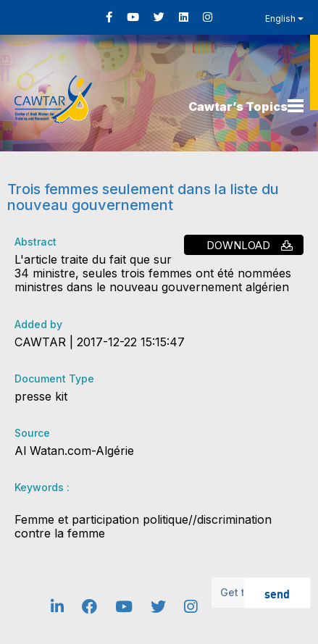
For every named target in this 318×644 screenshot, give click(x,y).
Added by (38, 324)
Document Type (54, 379)
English (284, 18)
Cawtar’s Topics (238, 106)
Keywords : (42, 487)
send (277, 593)
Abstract (35, 242)
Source (32, 433)
